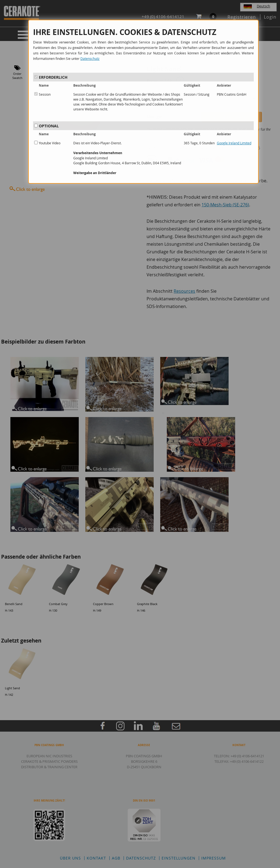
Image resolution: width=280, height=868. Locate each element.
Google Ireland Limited (234, 143)
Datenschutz (90, 58)
